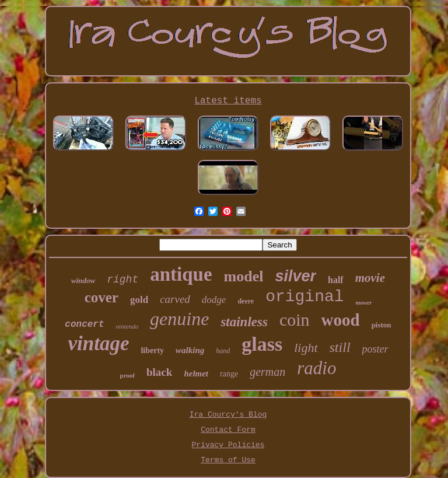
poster (375, 349)
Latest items (228, 101)
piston (381, 325)
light (306, 348)
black (159, 372)
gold (139, 300)
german (267, 372)
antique (181, 274)
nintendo (127, 326)
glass (262, 344)
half (336, 280)
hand (223, 351)
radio (316, 368)
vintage (98, 343)
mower (364, 303)
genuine (179, 319)
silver (295, 276)
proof (127, 375)
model (244, 276)
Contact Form (228, 430)
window (83, 280)
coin (295, 320)
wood (341, 320)
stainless (244, 322)
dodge (214, 300)
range (229, 374)
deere (246, 301)
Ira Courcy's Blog (228, 415)
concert (84, 325)
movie (370, 278)
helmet (196, 374)
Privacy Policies (228, 445)
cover (101, 297)
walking (190, 350)
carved (175, 299)
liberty (152, 350)
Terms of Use (228, 460)
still (340, 347)
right (123, 280)
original (304, 297)
